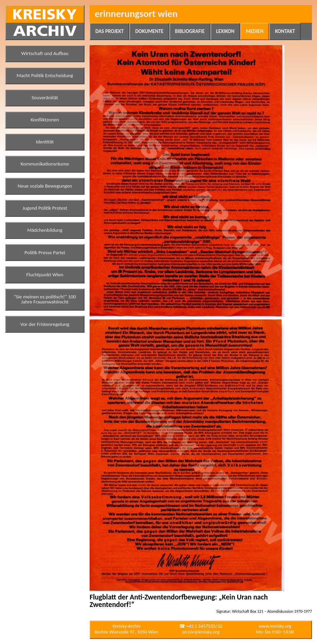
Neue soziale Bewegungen (45, 186)
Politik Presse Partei (45, 253)
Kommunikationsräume (45, 164)
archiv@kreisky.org (201, 632)
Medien (255, 31)
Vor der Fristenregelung (45, 324)
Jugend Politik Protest (45, 208)
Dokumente (149, 31)
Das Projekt (109, 31)
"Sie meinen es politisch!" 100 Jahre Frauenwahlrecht (45, 299)
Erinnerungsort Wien (136, 14)
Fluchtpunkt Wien (45, 275)
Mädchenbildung (45, 230)
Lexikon (225, 31)
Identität (45, 142)
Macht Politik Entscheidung (45, 75)
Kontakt (285, 31)
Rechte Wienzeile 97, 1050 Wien (127, 632)
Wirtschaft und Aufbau (45, 53)
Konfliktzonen (45, 120)
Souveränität (45, 98)
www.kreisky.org (275, 626)
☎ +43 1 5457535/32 (201, 626)
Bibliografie (190, 31)
